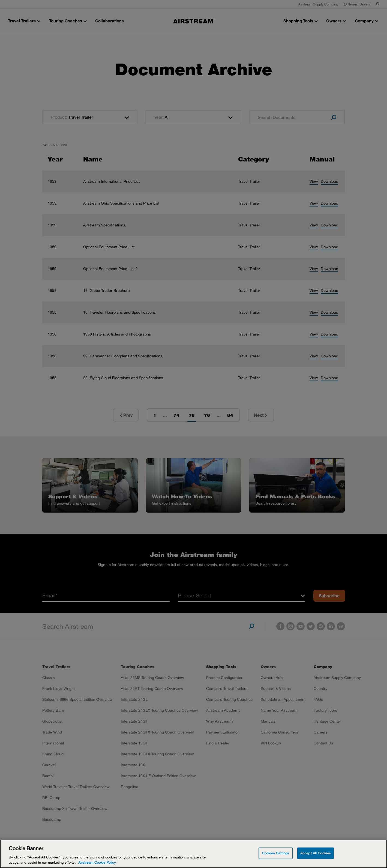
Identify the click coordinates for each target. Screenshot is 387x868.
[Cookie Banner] (193, 854)
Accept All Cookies (316, 853)
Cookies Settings (275, 853)
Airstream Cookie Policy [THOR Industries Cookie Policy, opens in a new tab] (97, 862)
